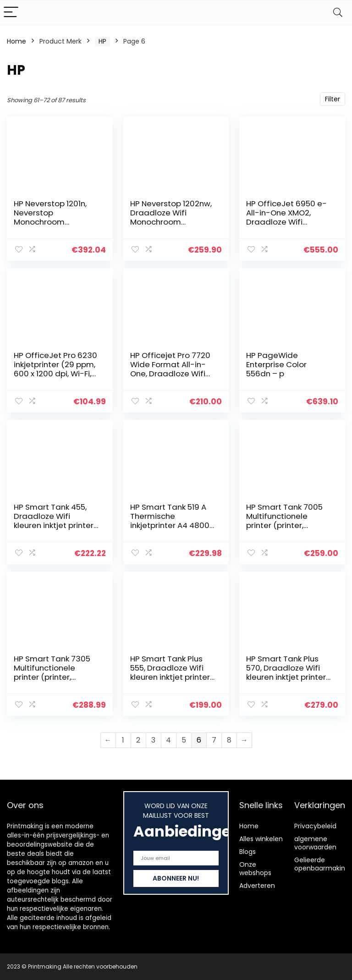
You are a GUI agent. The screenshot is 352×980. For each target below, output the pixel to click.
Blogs (247, 852)
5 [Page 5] (184, 740)
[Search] (338, 13)
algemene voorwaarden (315, 843)
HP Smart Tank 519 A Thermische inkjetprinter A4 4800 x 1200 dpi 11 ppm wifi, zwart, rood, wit (173, 525)
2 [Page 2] (138, 740)
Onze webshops (255, 869)
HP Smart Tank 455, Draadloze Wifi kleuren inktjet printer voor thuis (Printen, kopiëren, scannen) (54, 525)
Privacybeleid (315, 826)
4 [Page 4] (168, 740)
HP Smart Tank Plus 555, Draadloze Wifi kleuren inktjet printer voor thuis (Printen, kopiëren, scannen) (170, 677)
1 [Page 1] (123, 740)
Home (16, 41)
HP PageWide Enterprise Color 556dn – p (276, 364)
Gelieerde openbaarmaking (322, 864)
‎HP (102, 41)
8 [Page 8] (229, 740)
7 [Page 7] (214, 740)
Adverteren (257, 886)
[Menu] (11, 13)
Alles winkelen (261, 839)
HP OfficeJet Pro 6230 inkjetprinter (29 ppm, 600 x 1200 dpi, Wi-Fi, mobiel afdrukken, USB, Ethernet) (55, 374)
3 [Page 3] (153, 740)
